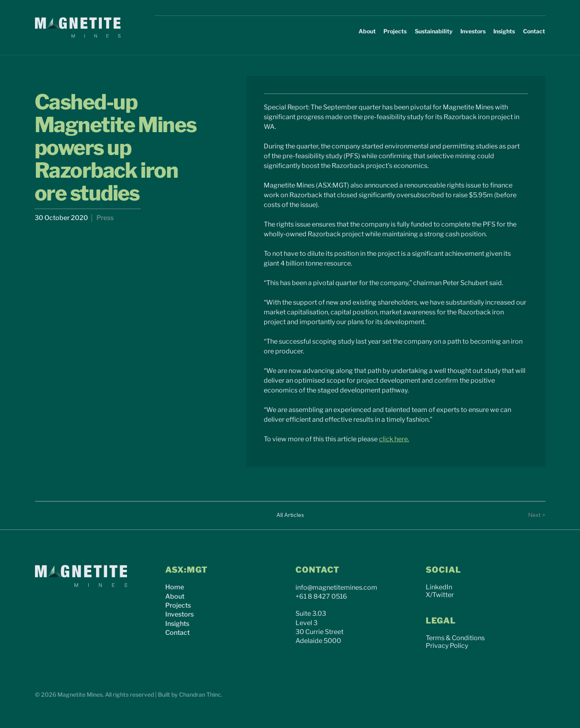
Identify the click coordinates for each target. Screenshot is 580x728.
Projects (178, 605)
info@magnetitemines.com (336, 587)
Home (175, 587)
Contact (177, 633)
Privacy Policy (447, 646)
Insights (177, 624)
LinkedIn (439, 587)
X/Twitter (440, 595)
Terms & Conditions (455, 638)
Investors (179, 614)
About (175, 596)
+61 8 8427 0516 (321, 596)
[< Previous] (51, 515)
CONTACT (317, 570)
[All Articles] (290, 515)
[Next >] (529, 515)
